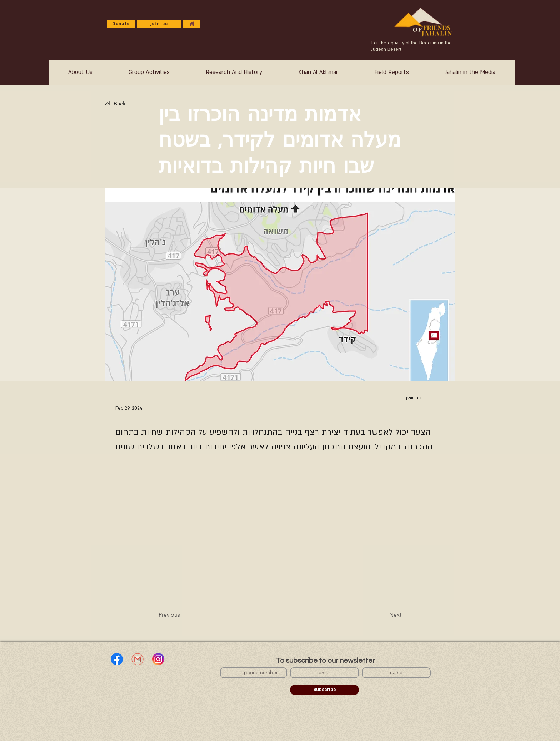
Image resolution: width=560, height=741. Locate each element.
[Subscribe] (324, 690)
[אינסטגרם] (158, 659)
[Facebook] (117, 659)
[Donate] (121, 24)
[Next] (384, 615)
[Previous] (182, 615)
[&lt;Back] (129, 104)
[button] (234, 72)
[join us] (159, 24)
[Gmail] (137, 659)
